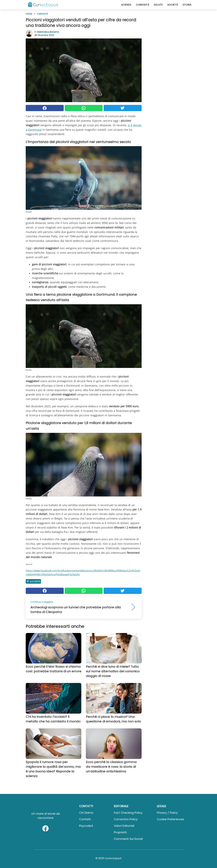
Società (173, 5)
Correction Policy (126, 819)
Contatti (85, 819)
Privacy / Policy (167, 813)
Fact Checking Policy (128, 813)
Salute (158, 5)
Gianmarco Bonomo (48, 32)
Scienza (126, 5)
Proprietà (120, 832)
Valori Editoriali (124, 826)
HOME (29, 14)
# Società (33, 581)
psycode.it (86, 826)
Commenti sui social (128, 839)
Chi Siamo (86, 813)
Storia (187, 5)
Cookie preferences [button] (170, 819)
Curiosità (143, 5)
